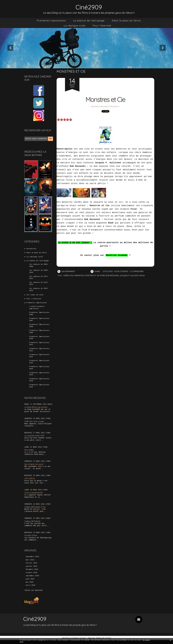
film (72, 275)
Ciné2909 (89, 7)
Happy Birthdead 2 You (35, 510)
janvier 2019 (31, 570)
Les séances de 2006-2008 (39, 266)
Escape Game (31, 539)
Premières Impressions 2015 (39, 371)
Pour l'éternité (102, 26)
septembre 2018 (32, 580)
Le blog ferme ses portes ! (37, 411)
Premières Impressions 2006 (39, 315)
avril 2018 (30, 589)
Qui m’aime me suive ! (34, 468)
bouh (144, 275)
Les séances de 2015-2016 (39, 291)
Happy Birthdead (32, 525)
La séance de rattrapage (89, 21)
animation (80, 275)
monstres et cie (93, 275)
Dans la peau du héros (126, 21)
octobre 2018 (31, 576)
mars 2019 (30, 564)
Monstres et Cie (105, 99)
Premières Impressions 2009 (39, 334)
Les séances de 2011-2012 (39, 278)
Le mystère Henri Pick (35, 439)
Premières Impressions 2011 (39, 346)
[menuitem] (51, 21)
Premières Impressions (51, 21)
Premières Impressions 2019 (39, 389)
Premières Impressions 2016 (39, 377)
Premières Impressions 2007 (39, 321)
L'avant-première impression (37, 309)
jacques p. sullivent (131, 275)
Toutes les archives (34, 594)
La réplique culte (75, 26)
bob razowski (114, 275)
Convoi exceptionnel (34, 496)
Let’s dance (30, 482)
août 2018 (30, 583)
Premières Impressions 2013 (39, 358)
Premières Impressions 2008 (39, 328)
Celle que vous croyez (35, 425)
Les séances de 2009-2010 (39, 272)
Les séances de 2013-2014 (39, 284)
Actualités (31, 249)
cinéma (66, 275)
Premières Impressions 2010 (39, 340)
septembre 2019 (32, 560)
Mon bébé (29, 453)
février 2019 (31, 567)
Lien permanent (67, 271)
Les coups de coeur (35, 296)
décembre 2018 (32, 573)
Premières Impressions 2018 (39, 383)
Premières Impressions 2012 (39, 352)
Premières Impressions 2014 (39, 365)
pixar (104, 275)
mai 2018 (29, 586)
